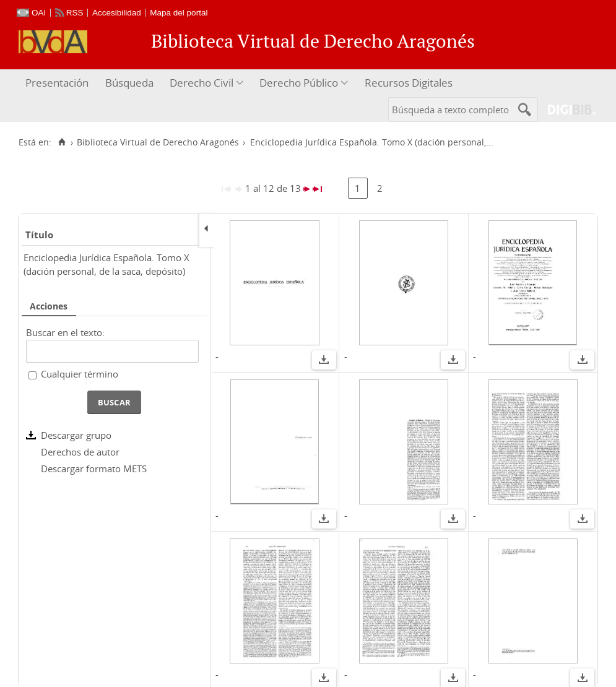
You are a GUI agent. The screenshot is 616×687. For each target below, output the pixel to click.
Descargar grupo (76, 435)
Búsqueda (129, 83)
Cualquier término (80, 374)
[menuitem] (59, 83)
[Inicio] (62, 142)
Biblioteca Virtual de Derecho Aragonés (158, 142)
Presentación (57, 83)
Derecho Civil (202, 83)
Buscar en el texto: (65, 332)
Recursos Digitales (409, 83)
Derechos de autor (80, 452)
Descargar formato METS (94, 469)
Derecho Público (299, 83)
